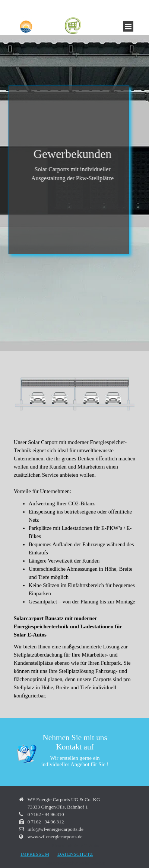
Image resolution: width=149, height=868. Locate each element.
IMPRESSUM (35, 854)
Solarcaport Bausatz (34, 50)
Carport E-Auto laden (52, 65)
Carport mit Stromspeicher (79, 50)
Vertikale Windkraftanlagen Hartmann (50, 72)
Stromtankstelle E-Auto (96, 65)
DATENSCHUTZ (75, 854)
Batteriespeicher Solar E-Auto (61, 58)
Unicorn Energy (102, 72)
